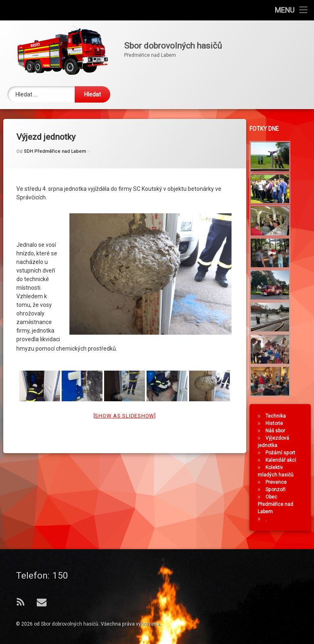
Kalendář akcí (283, 460)
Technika (278, 416)
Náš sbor (278, 431)
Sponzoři (278, 490)
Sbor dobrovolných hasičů (70, 624)
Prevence (278, 482)
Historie (277, 423)
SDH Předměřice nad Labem (55, 138)
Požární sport (283, 453)
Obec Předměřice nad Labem (278, 504)
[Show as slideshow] (125, 402)
